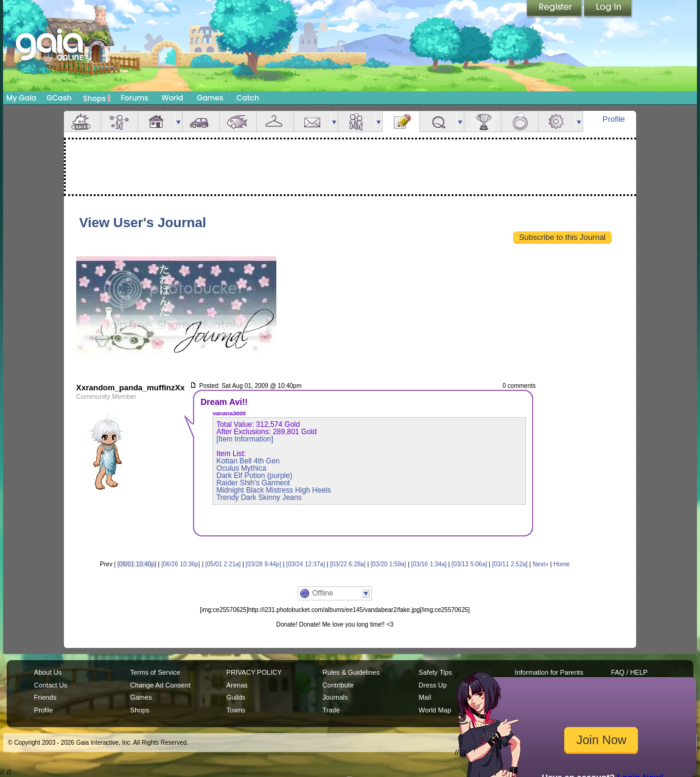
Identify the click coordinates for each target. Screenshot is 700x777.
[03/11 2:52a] (509, 564)
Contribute (338, 685)
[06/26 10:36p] (181, 564)
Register (555, 9)
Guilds (236, 697)
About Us (48, 672)
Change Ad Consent (160, 685)
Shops (97, 98)
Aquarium (238, 121)
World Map (435, 710)
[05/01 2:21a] (223, 564)
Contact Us (51, 685)
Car (201, 121)
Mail (312, 121)
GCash (59, 98)
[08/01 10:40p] (137, 564)
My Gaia (21, 98)
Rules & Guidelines (351, 672)
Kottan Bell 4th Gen (248, 461)
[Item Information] (244, 439)
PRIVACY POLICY (254, 672)
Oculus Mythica (241, 468)
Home (562, 564)
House (156, 121)
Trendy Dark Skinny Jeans (259, 497)
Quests (438, 121)
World (172, 98)
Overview (82, 121)
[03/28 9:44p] (264, 564)
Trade (331, 710)
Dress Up (433, 685)
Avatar (119, 121)
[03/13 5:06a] (469, 564)
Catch (248, 98)
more (178, 121)
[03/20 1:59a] (388, 564)
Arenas (237, 685)
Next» (541, 564)
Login (608, 9)
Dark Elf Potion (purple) (254, 476)
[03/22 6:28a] (348, 564)
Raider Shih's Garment (253, 483)
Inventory (275, 121)
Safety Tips (436, 672)
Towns (236, 710)
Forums (134, 98)
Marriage (520, 121)
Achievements (483, 121)
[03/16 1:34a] (429, 564)
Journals (335, 697)
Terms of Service (155, 672)
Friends (357, 121)
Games (210, 98)
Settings (557, 121)
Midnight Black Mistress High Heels (273, 490)
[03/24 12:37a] (306, 564)
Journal (401, 121)
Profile (614, 119)
